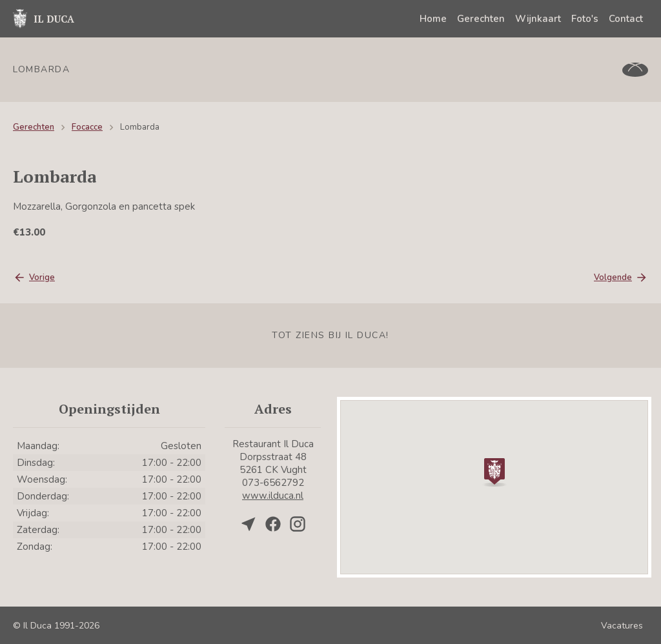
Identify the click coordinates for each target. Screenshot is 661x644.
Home (433, 19)
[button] (494, 471)
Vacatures (622, 626)
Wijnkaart (538, 19)
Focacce (87, 127)
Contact (626, 19)
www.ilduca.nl (273, 496)
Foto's (585, 19)
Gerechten (481, 19)
